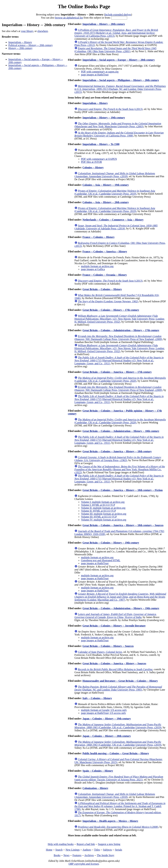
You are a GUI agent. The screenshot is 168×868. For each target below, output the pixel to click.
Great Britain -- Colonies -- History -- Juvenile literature (114, 626)
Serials (119, 850)
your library (27, 31)
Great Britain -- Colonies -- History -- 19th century (111, 543)
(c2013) (110, 109)
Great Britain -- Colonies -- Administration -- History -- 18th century (121, 431)
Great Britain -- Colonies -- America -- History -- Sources (114, 663)
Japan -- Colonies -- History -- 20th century (107, 736)
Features (77, 855)
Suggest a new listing (109, 844)
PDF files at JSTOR (91, 162)
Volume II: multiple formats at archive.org (103, 508)
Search (59, 850)
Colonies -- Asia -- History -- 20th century (106, 202)
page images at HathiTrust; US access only (104, 713)
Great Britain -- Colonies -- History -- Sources (108, 646)
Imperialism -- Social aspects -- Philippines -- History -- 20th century (121, 80)
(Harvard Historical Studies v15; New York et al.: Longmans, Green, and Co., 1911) (119, 360)
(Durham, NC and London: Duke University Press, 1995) (118, 688)
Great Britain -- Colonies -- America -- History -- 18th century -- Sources (123, 525)
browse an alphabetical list (69, 18)
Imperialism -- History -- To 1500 (101, 144)
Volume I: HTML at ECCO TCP (98, 505)
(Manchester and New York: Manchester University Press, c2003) (118, 125)
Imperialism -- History (20, 42)
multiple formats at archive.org (97, 266)
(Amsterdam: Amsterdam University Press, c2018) (115, 175)
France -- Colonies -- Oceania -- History (105, 275)
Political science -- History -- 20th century (31, 45)
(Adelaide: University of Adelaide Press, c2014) (116, 227)
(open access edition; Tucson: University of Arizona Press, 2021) (119, 778)
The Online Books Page (84, 6)
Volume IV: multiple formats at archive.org (104, 520)
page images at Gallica (93, 269)
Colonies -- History (93, 167)
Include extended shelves (118, 15)
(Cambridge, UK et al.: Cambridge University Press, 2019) (115, 192)
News (66, 855)
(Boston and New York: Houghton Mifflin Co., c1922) (120, 469)
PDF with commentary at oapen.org (100, 72)
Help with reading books (61, 844)
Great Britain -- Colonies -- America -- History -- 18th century (117, 451)
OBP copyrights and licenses (84, 864)
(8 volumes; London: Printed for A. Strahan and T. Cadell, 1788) (120, 806)
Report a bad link (86, 844)
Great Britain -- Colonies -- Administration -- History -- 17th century (121, 330)
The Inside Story (106, 855)
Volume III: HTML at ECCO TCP (99, 517)
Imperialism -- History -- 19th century (104, 118)
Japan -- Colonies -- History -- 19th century (107, 719)
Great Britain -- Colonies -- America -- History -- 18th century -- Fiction (123, 490)
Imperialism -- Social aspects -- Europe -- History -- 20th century (119, 60)
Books (57, 855)
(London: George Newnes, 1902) (108, 301)
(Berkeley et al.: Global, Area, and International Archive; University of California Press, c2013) (116, 33)
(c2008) (118, 827)
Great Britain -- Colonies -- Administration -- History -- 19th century (121, 608)
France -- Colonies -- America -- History (105, 252)
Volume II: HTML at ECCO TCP (99, 511)
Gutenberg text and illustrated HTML (101, 560)
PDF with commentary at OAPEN (99, 159)
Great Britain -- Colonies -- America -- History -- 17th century (117, 372)
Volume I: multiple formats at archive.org (103, 502)
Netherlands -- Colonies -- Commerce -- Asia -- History (113, 220)
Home (49, 850)
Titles (97, 850)
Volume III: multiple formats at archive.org (104, 514)
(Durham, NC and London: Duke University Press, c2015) (120, 89)
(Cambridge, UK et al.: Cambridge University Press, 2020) (120, 379)
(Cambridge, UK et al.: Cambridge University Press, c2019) (118, 726)
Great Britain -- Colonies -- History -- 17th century (111, 310)
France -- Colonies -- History (99, 237)
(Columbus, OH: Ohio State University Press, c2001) (115, 50)
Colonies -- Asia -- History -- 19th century (106, 185)
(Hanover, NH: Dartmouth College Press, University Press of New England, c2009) (118, 338)
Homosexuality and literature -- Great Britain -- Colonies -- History (120, 681)
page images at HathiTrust (95, 75)
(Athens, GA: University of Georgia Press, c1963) (118, 459)
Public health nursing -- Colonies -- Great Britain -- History (116, 753)
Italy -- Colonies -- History (97, 698)
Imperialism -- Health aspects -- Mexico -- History (110, 821)
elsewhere (43, 31)
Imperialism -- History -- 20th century (104, 24)
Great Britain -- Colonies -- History (102, 289)
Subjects (107, 850)
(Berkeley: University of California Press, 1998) (119, 134)
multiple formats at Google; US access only (104, 710)
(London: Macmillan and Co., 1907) (120, 597)
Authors (87, 850)
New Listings (73, 850)
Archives (89, 855)
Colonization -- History (95, 788)
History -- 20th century (20, 48)
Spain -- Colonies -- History (98, 771)
